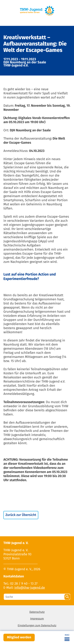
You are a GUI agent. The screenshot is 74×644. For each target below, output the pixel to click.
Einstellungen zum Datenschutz (37, 626)
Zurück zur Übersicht (21, 515)
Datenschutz (37, 612)
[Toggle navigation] (67, 637)
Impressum (37, 619)
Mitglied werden (19, 637)
